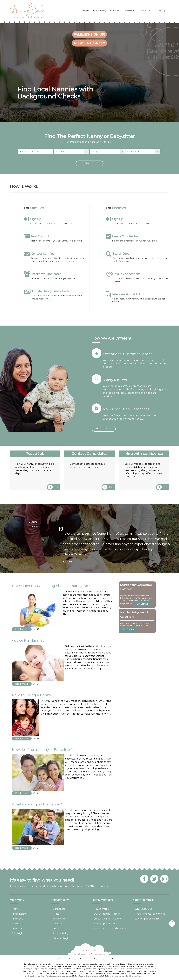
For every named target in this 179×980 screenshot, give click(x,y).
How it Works (101, 909)
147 (36, 629)
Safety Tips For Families (107, 924)
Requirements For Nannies (150, 914)
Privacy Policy (61, 933)
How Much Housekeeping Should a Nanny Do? (51, 586)
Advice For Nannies (28, 640)
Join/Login (162, 11)
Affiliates (58, 924)
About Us (147, 11)
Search (89, 163)
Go (53, 487)
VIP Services (60, 909)
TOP (172, 921)
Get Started (142, 604)
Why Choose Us (143, 909)
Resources (130, 11)
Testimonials (60, 919)
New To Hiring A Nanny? (33, 695)
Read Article (22, 629)
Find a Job (115, 11)
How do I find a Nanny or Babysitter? (42, 750)
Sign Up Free (104, 429)
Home (86, 11)
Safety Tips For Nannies (148, 919)
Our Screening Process (107, 914)
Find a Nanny (100, 11)
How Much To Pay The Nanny (110, 929)
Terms (56, 929)
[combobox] (72, 151)
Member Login (61, 938)
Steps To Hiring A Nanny (107, 919)
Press (56, 914)
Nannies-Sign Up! (90, 43)
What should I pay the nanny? (37, 804)
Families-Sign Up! (89, 34)
